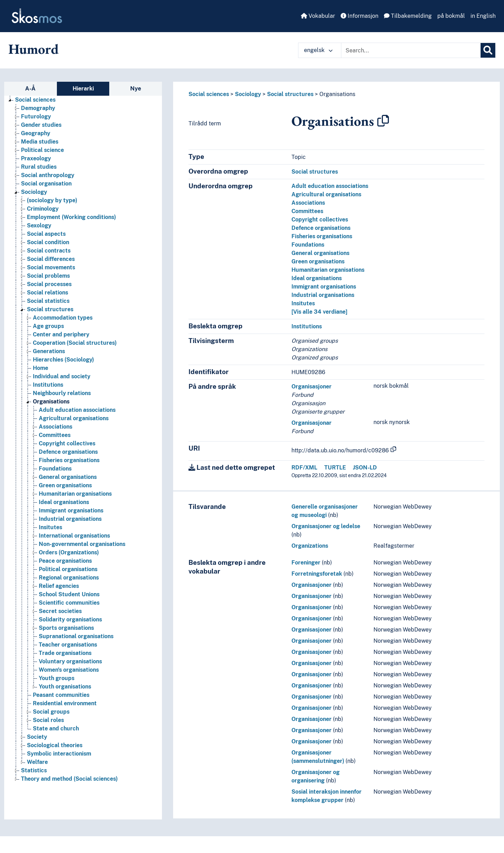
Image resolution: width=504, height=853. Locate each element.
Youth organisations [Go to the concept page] (65, 687)
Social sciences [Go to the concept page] (35, 100)
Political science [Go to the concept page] (42, 150)
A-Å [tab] (30, 89)
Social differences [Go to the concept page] (51, 259)
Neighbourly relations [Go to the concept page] (62, 393)
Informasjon (360, 16)
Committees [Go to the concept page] (55, 435)
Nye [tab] (136, 89)
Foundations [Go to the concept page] (55, 469)
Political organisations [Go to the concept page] (68, 569)
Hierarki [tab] (83, 89)
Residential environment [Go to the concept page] (65, 703)
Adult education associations (330, 186)
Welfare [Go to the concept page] (37, 762)
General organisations (320, 253)
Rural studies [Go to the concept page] (39, 167)
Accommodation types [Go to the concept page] (63, 318)
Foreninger (306, 563)
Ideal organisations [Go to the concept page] (64, 502)
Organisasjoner (312, 387)
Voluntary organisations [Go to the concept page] (70, 661)
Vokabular (318, 16)
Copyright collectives (320, 220)
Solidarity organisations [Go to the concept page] (70, 619)
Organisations (337, 94)
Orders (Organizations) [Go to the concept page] (69, 552)
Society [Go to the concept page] (37, 737)
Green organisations (318, 261)
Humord (34, 49)
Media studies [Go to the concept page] (40, 142)
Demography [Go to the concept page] (38, 108)
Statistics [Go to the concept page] (34, 770)
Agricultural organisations (326, 194)
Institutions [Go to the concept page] (48, 385)
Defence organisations (321, 228)
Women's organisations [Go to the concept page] (69, 670)
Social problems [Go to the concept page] (48, 276)
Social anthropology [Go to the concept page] (48, 175)
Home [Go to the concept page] (40, 368)
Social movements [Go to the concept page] (51, 267)
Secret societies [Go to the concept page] (60, 611)
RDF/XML (304, 468)
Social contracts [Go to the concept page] (49, 251)
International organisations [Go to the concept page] (74, 536)
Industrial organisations (323, 295)
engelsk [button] (318, 50)
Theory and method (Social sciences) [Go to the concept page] (69, 779)
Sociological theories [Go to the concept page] (55, 745)
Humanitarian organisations (328, 270)
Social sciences (209, 94)
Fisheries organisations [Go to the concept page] (69, 460)
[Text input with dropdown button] (411, 50)
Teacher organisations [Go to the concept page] (68, 645)
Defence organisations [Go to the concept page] (68, 452)
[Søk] (488, 50)
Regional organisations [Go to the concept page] (69, 578)
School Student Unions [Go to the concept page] (69, 594)
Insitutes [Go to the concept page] (50, 527)
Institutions (307, 326)
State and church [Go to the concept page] (56, 728)
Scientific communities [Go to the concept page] (69, 603)
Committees (307, 211)
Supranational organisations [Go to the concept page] (76, 636)
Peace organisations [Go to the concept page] (65, 561)
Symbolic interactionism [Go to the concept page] (59, 754)
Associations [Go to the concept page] (55, 427)
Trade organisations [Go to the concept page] (65, 653)
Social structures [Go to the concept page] (50, 309)
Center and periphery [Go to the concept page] (61, 334)
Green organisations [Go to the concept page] (65, 485)
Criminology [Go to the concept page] (43, 209)
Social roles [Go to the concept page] (48, 720)
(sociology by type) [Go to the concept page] (52, 200)
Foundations (308, 245)
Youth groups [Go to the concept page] (57, 678)
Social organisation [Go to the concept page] (46, 184)
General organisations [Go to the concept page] (68, 477)
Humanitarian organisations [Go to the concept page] (75, 494)
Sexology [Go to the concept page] (39, 225)
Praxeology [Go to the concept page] (36, 158)
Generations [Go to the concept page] (49, 351)
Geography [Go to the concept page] (36, 133)
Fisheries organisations (322, 236)
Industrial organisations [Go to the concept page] (70, 519)
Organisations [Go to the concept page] (51, 402)
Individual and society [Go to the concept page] (62, 376)
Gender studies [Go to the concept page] (41, 125)
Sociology (248, 94)
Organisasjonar (312, 423)
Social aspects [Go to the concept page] (46, 234)
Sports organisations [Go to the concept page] (66, 628)
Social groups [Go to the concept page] (51, 712)
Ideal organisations (317, 278)
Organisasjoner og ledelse (326, 526)
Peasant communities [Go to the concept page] (61, 695)
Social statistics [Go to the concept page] (48, 301)
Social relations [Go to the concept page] (47, 293)
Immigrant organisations (324, 287)
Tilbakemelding (408, 16)
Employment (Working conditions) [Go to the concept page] (71, 217)
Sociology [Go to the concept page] (34, 192)
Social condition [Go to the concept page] (48, 242)
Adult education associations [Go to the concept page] (77, 410)
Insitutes (303, 303)
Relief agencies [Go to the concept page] (59, 586)
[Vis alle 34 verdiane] (319, 312)
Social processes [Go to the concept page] (49, 284)
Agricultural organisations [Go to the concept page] (74, 418)
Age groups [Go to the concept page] (48, 326)
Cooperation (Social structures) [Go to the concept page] (75, 343)
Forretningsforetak (317, 574)
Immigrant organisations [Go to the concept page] (71, 511)
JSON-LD (365, 468)
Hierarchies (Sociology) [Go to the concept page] (63, 360)
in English (483, 16)
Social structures (290, 94)
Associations (308, 203)
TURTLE (335, 468)
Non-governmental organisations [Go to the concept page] (82, 544)
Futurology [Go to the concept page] (36, 116)
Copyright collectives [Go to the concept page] (67, 443)
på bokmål (451, 16)
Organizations (310, 546)
